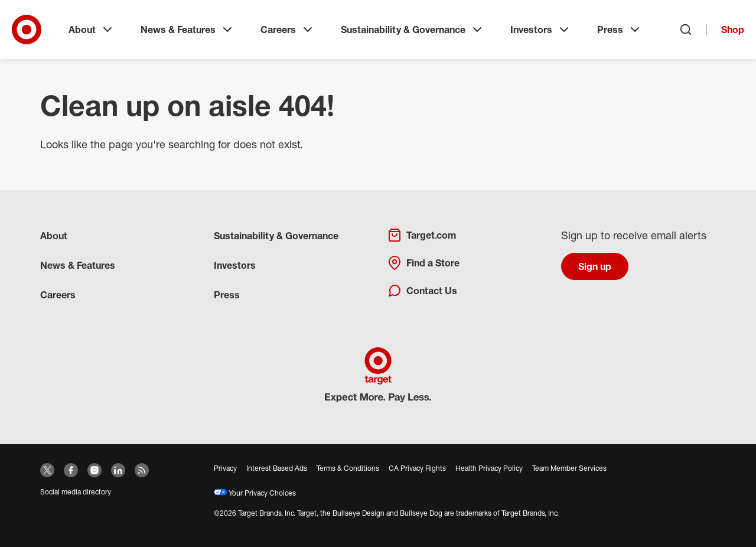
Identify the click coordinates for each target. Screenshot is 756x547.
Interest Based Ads (277, 468)
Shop (733, 30)
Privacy (225, 468)
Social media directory (76, 492)
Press (620, 30)
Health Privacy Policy (489, 468)
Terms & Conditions (348, 468)
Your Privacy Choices (255, 493)
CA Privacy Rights (417, 468)
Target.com (422, 235)
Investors (541, 30)
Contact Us (422, 291)
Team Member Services (569, 468)
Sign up (595, 266)
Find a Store (423, 263)
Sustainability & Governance (413, 30)
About (92, 30)
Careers (288, 30)
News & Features (188, 30)
